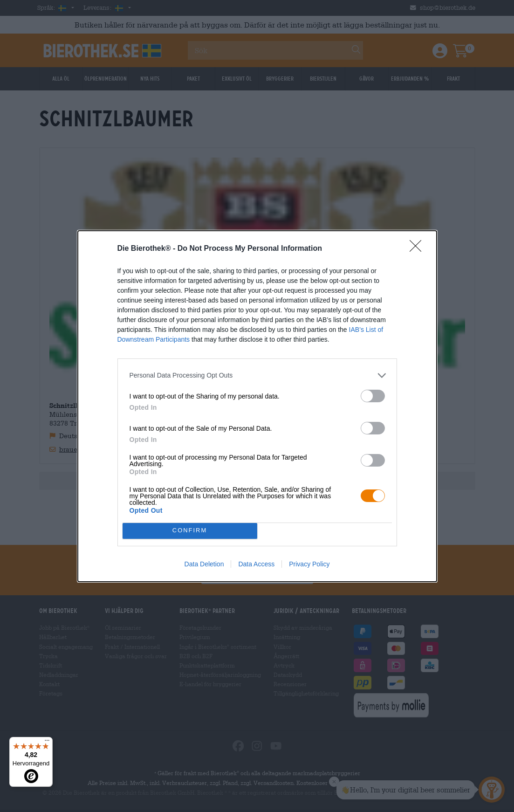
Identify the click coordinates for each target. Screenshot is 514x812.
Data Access (256, 564)
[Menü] (47, 743)
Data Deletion (204, 564)
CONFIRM (190, 530)
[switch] (373, 396)
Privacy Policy (309, 564)
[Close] (418, 249)
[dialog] (257, 406)
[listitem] (257, 375)
